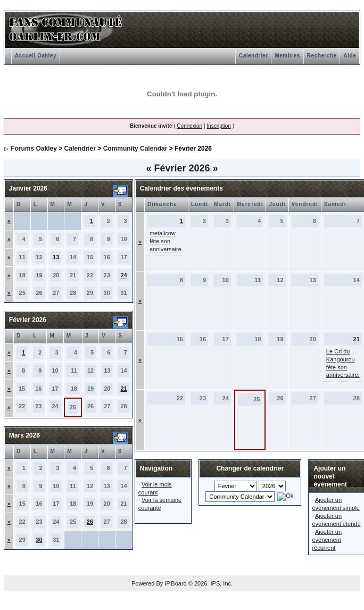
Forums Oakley (34, 149)
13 (56, 257)
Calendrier (253, 56)
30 (39, 540)
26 (90, 522)
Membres (287, 56)
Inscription (219, 126)
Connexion (189, 126)
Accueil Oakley (36, 56)
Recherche (322, 56)
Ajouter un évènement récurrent (327, 540)
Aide (350, 56)
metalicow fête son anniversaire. (166, 241)
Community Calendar (135, 149)
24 (123, 275)
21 (123, 389)
